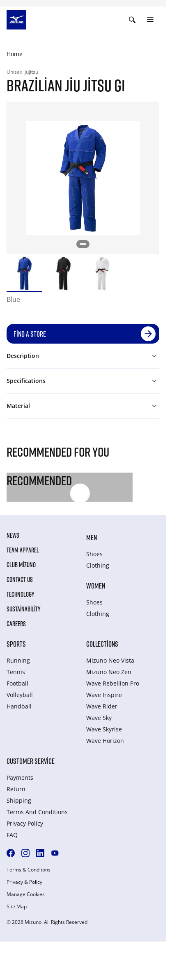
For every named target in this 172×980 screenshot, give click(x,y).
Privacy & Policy (24, 882)
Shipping (19, 800)
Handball (19, 706)
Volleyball (20, 695)
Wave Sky (99, 718)
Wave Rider (102, 706)
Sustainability (24, 609)
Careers (16, 624)
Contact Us (20, 579)
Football (17, 683)
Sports (16, 644)
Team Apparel (23, 550)
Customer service (31, 761)
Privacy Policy (25, 823)
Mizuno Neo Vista (110, 660)
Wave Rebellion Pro (113, 683)
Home (15, 54)
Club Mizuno (21, 565)
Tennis (16, 672)
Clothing (98, 565)
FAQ (12, 835)
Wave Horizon (105, 741)
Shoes (94, 554)
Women (96, 586)
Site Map (17, 907)
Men (92, 537)
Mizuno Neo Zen (109, 672)
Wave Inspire (104, 695)
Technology (21, 594)
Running (18, 660)
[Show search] (132, 20)
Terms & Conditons (29, 870)
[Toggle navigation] (150, 20)
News (13, 535)
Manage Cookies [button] (26, 894)
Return (16, 789)
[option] (24, 273)
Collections (102, 644)
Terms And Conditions (37, 812)
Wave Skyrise (104, 729)
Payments (20, 777)
